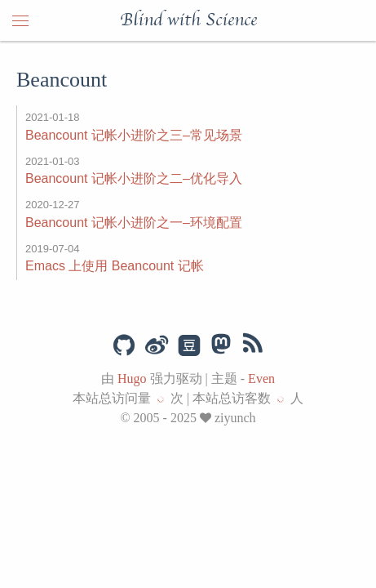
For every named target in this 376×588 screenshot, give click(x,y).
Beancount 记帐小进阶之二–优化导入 (134, 178)
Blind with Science (188, 20)
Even (261, 379)
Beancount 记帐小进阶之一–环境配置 (134, 223)
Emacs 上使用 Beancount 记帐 (115, 266)
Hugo (132, 379)
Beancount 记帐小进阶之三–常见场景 (134, 135)
